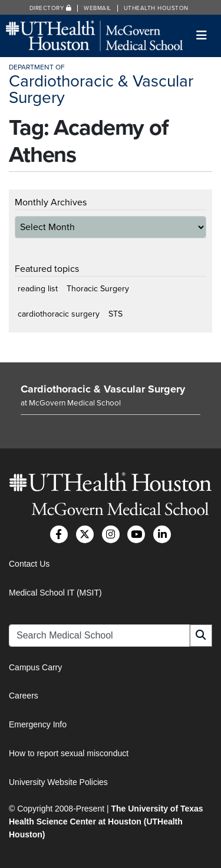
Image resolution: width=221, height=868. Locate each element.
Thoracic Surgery (98, 289)
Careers (24, 696)
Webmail (98, 8)
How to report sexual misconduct (69, 753)
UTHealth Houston (156, 8)
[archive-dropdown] (111, 227)
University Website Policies (58, 782)
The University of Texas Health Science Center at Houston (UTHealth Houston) (106, 822)
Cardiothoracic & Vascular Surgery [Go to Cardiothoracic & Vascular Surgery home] (103, 389)
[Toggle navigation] (202, 36)
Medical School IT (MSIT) (55, 593)
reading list (38, 289)
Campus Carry (35, 667)
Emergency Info (38, 724)
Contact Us (29, 564)
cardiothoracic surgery (59, 314)
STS (116, 314)
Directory (51, 8)
